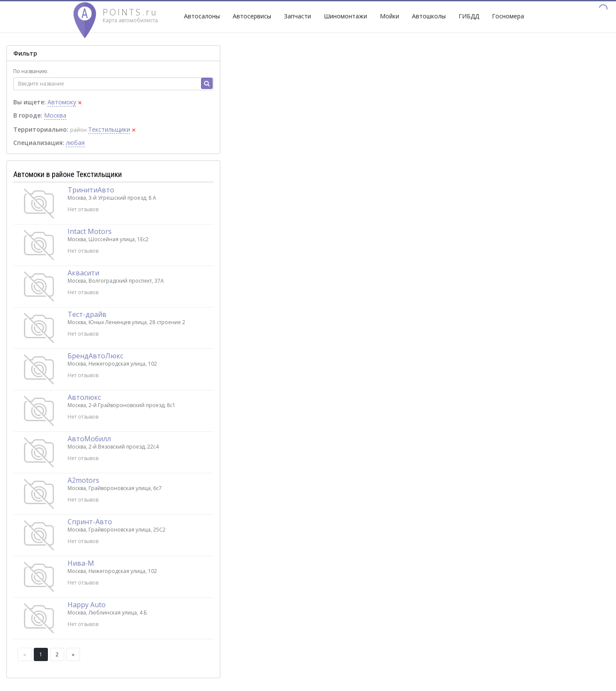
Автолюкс (84, 397)
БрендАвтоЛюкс (95, 356)
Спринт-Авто (90, 522)
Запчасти (298, 16)
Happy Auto (87, 605)
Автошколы (429, 16)
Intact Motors (90, 231)
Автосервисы (252, 16)
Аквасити (83, 273)
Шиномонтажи (345, 16)
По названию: (31, 71)
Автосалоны (202, 16)
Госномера (508, 16)
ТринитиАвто (91, 190)
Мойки (389, 16)
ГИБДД (469, 16)
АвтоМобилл (89, 439)
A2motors (83, 480)
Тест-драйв (87, 314)
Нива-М (81, 563)
